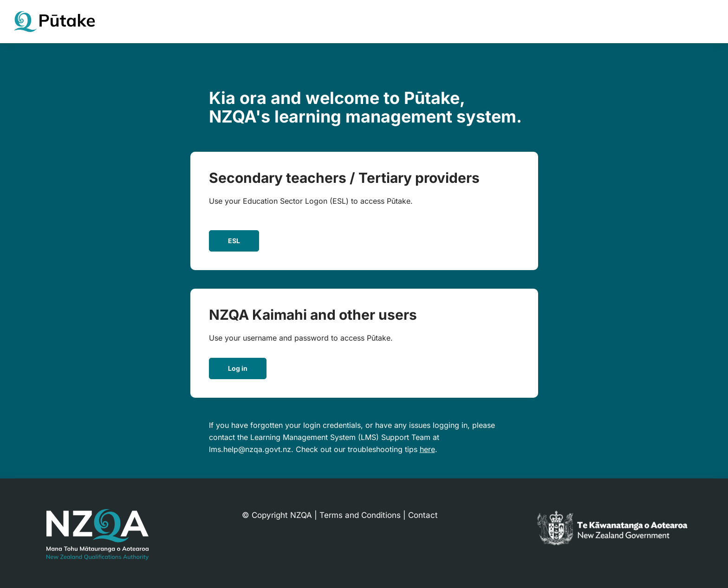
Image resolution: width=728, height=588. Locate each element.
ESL (234, 241)
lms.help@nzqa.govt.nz (250, 449)
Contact (423, 515)
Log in (238, 368)
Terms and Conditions (360, 515)
